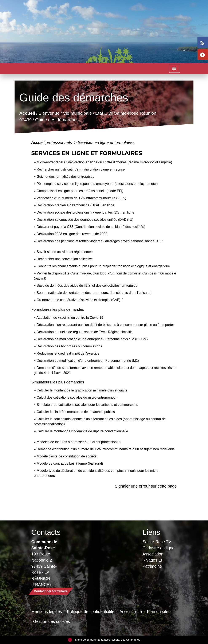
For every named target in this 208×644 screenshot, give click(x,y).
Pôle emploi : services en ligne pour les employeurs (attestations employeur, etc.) (97, 184)
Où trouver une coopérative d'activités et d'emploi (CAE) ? (80, 300)
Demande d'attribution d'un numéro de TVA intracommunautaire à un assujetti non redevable (106, 449)
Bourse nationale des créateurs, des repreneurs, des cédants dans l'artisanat (94, 293)
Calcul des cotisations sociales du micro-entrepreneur (77, 397)
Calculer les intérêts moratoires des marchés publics (76, 412)
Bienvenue (49, 113)
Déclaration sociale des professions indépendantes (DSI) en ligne (85, 212)
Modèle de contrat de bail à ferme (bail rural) (70, 463)
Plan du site (158, 612)
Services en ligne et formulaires (106, 143)
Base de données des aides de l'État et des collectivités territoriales (87, 286)
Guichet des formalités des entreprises (65, 177)
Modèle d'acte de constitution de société (67, 456)
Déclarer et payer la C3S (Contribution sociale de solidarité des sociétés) (91, 227)
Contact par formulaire (51, 591)
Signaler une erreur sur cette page (146, 486)
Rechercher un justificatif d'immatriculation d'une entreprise (81, 169)
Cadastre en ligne (158, 548)
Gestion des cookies (51, 621)
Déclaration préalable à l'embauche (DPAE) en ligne (75, 205)
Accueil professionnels (52, 143)
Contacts (46, 532)
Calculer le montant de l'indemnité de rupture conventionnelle (82, 431)
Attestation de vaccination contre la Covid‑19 (70, 318)
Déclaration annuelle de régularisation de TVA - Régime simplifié (85, 332)
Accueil (27, 113)
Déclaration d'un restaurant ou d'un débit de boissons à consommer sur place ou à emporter (105, 325)
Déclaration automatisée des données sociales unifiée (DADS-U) (85, 220)
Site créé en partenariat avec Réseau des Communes (104, 640)
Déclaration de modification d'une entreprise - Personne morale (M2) (88, 361)
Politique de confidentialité (91, 612)
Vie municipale (77, 113)
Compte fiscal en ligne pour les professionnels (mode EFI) (80, 191)
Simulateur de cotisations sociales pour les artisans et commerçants (87, 405)
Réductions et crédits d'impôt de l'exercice (68, 353)
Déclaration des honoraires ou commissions (69, 346)
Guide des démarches (57, 120)
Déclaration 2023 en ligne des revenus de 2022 (72, 234)
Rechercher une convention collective (65, 259)
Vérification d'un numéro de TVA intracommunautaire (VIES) (81, 198)
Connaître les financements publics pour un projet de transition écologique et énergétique (103, 266)
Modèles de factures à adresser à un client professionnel (79, 442)
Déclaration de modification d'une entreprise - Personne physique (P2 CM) (92, 339)
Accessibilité (131, 612)
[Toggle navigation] (174, 69)
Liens (151, 532)
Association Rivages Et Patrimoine (153, 560)
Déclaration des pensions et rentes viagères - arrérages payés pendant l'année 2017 (100, 241)
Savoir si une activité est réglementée (65, 252)
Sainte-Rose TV (157, 542)
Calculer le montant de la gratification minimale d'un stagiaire (82, 390)
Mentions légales (47, 612)
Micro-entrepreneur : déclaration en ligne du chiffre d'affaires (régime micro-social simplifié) (104, 162)
